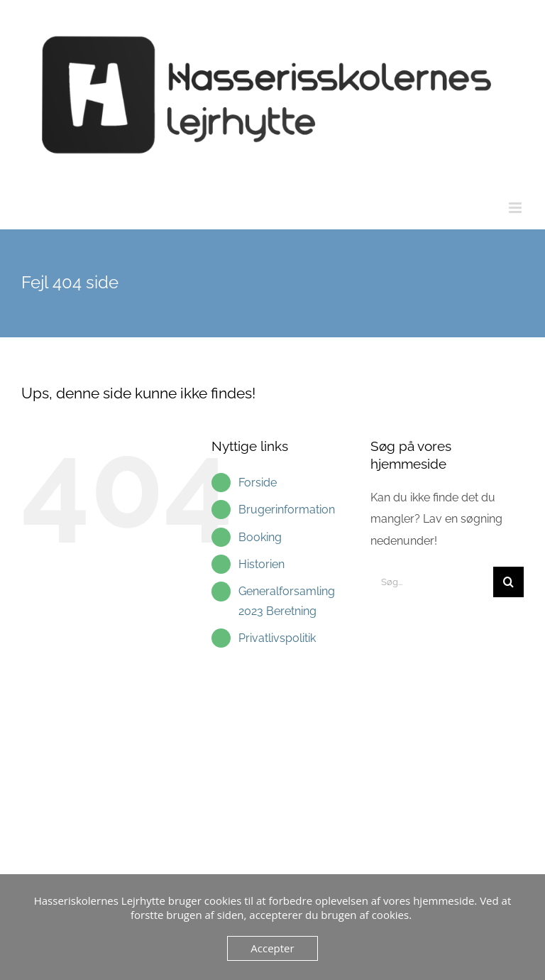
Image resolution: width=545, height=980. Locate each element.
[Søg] (508, 582)
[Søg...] (432, 582)
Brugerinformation (287, 510)
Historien (262, 564)
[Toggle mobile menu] (516, 208)
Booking (260, 537)
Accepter (272, 948)
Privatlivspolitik (277, 638)
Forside (258, 483)
